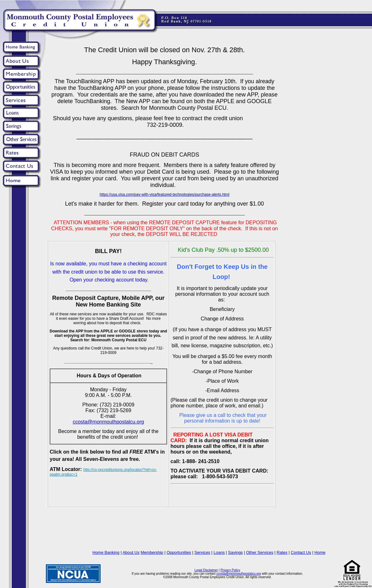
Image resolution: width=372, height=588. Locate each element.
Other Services (260, 552)
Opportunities (179, 552)
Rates (282, 552)
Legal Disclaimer (206, 570)
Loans (219, 552)
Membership (152, 552)
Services (202, 552)
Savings (235, 552)
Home (320, 552)
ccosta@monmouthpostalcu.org (239, 574)
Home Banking (106, 552)
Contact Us (301, 552)
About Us (131, 552)
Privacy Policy (230, 570)
